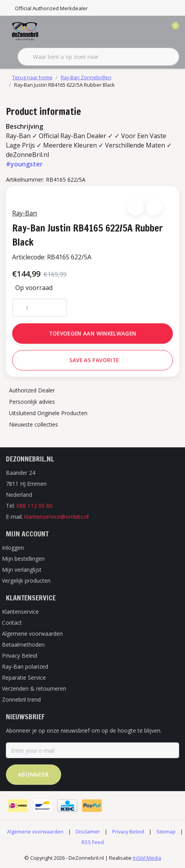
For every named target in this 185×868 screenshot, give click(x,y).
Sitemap (166, 832)
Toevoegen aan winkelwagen (93, 333)
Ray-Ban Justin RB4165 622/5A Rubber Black (64, 85)
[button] (135, 207)
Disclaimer (88, 832)
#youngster (24, 164)
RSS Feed (93, 842)
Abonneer (34, 774)
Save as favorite (94, 360)
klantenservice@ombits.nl (56, 517)
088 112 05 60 (34, 506)
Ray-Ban (24, 213)
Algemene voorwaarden (35, 832)
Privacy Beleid (128, 832)
